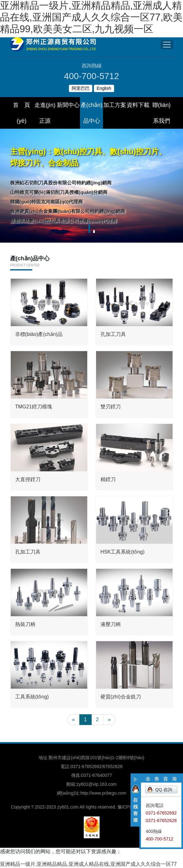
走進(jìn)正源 (45, 113)
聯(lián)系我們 (162, 113)
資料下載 (138, 105)
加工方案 (115, 105)
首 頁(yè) (21, 113)
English (104, 88)
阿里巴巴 (81, 88)
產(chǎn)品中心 (91, 113)
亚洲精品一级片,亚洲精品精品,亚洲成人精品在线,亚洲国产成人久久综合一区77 (88, 864)
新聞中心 (68, 105)
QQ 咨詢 (164, 790)
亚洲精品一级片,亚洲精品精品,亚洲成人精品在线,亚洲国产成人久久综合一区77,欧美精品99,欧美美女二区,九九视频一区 (91, 17)
